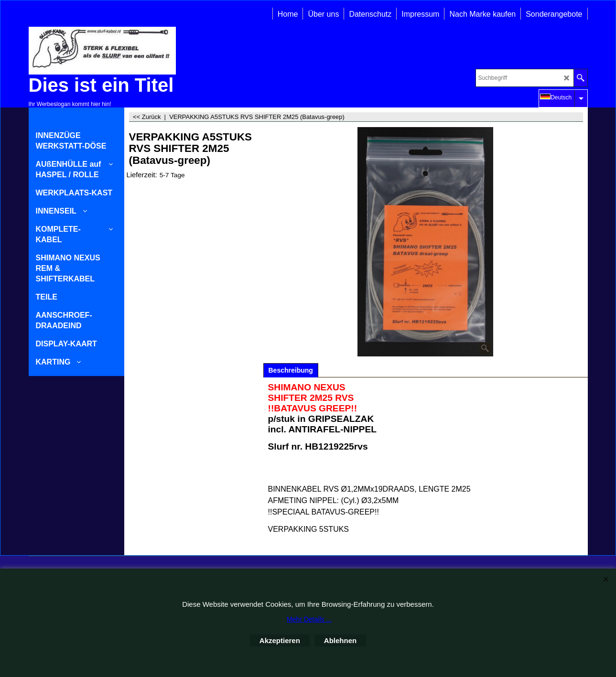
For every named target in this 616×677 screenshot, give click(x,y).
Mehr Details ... (309, 619)
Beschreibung (291, 370)
